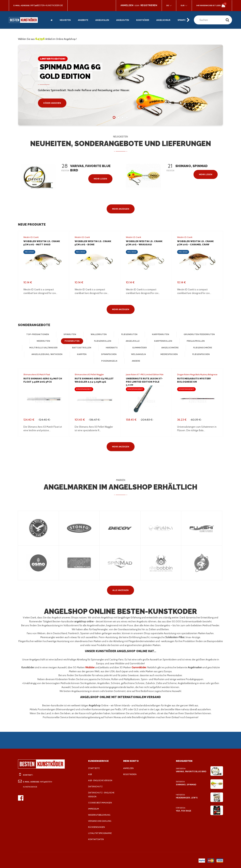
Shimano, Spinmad (186, 785)
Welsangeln (138, 354)
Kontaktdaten (96, 839)
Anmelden (129, 768)
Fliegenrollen (102, 341)
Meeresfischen (168, 354)
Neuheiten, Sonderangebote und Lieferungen (121, 144)
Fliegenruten (129, 334)
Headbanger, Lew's (187, 798)
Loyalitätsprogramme (101, 833)
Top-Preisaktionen (40, 334)
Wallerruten (99, 334)
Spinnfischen (109, 354)
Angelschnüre (169, 348)
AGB (90, 774)
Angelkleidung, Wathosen (48, 354)
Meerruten (44, 341)
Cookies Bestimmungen (101, 803)
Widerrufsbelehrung (100, 815)
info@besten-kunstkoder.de (48, 5)
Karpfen (82, 354)
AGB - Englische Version (102, 780)
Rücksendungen (97, 827)
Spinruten (71, 334)
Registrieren (131, 774)
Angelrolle (132, 341)
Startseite (94, 768)
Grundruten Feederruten (197, 334)
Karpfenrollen (162, 341)
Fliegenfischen (199, 354)
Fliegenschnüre (201, 348)
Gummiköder (139, 348)
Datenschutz (95, 787)
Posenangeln (109, 361)
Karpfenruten (159, 334)
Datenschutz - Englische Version (102, 795)
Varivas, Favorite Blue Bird (191, 771)
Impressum (94, 809)
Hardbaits (111, 348)
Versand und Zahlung (100, 821)
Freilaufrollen (194, 341)
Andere (135, 361)
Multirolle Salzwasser (45, 348)
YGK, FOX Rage (184, 811)
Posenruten (72, 341)
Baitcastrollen (82, 348)
